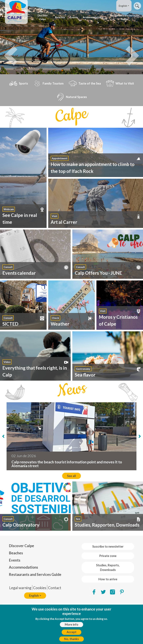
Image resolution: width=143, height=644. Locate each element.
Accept (71, 632)
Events (74, 17)
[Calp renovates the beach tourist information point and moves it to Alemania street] (60, 448)
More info (71, 624)
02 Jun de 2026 (24, 456)
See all (71, 476)
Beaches (60, 17)
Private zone (108, 556)
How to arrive (108, 579)
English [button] (123, 6)
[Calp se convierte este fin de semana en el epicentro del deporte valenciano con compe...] (70, 448)
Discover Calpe (43, 17)
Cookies (40, 588)
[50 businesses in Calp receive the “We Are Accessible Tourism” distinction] (81, 448)
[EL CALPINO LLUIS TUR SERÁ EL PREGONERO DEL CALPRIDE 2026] (75, 448)
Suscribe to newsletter (108, 546)
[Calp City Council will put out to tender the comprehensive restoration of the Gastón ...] (64, 448)
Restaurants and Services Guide (124, 17)
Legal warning (20, 588)
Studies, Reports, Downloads (108, 567)
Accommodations (93, 17)
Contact (55, 588)
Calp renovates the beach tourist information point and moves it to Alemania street (67, 464)
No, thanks (71, 639)
